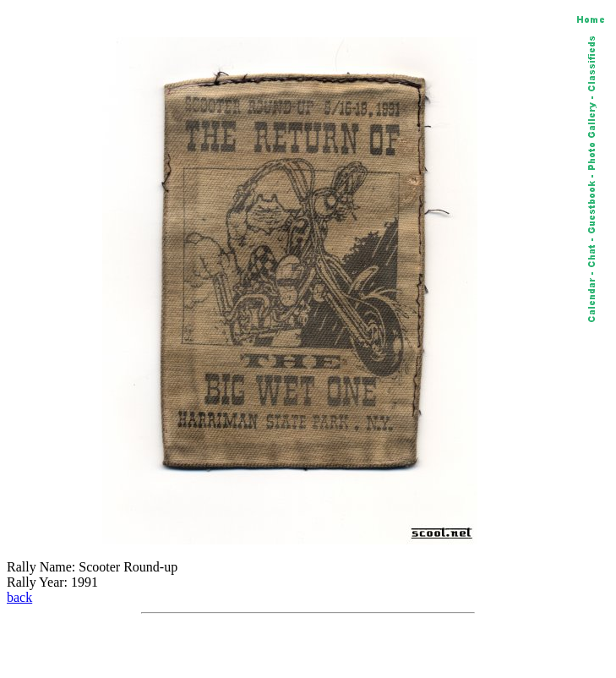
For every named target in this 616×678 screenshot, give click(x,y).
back (19, 597)
